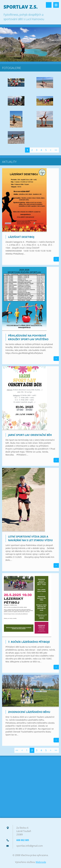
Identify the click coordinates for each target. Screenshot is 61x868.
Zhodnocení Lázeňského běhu (29, 712)
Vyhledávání (49, 5)
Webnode (41, 862)
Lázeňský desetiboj (21, 237)
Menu (56, 5)
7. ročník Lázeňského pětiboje (29, 642)
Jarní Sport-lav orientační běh (30, 435)
